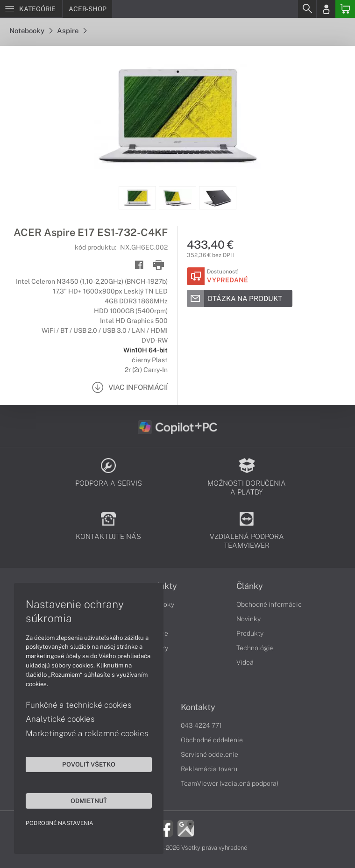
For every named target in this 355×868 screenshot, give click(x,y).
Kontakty (198, 707)
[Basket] (345, 9)
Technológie (255, 648)
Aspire (72, 31)
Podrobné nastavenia (60, 823)
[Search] (307, 9)
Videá (245, 662)
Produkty (250, 633)
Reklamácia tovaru (209, 769)
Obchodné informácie (269, 604)
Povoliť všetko (89, 764)
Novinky (248, 619)
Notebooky (31, 31)
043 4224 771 (201, 725)
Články (250, 586)
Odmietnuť (89, 801)
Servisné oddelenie (209, 754)
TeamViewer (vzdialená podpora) (230, 783)
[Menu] (31, 9)
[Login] (326, 9)
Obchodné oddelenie (212, 740)
